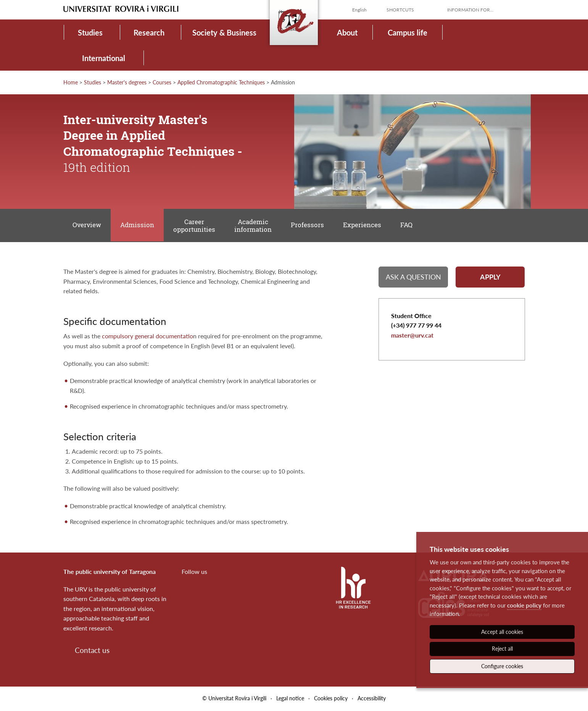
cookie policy (524, 605)
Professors (309, 225)
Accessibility (372, 699)
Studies (90, 32)
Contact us (92, 650)
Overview (87, 225)
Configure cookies (502, 666)
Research (149, 32)
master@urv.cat (412, 336)
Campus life (408, 32)
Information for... (470, 10)
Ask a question (413, 278)
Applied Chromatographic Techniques (221, 82)
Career (195, 226)
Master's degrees (127, 82)
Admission (138, 225)
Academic (255, 226)
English (359, 10)
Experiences (364, 225)
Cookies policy (331, 699)
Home (71, 82)
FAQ (409, 225)
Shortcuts (400, 10)
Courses (162, 82)
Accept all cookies (502, 632)
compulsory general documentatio (147, 337)
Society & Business (224, 32)
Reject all (502, 649)
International (104, 58)
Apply (490, 278)
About (347, 32)
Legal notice (290, 699)
